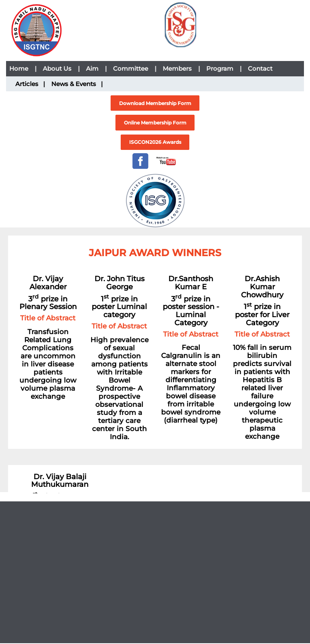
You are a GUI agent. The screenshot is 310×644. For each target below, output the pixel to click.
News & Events (77, 84)
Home (23, 68)
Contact (260, 68)
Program (224, 68)
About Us (61, 68)
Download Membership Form (155, 103)
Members (181, 68)
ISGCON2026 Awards (155, 142)
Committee (135, 68)
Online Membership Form (155, 123)
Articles (30, 84)
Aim (96, 68)
